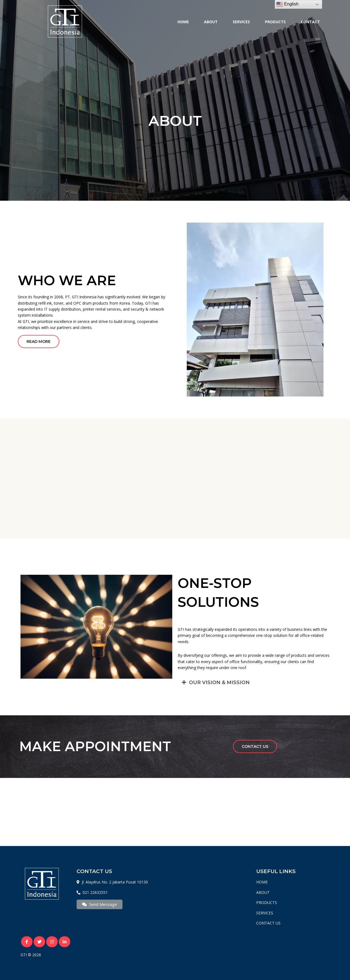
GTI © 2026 (31, 955)
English (288, 4)
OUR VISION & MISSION (219, 682)
